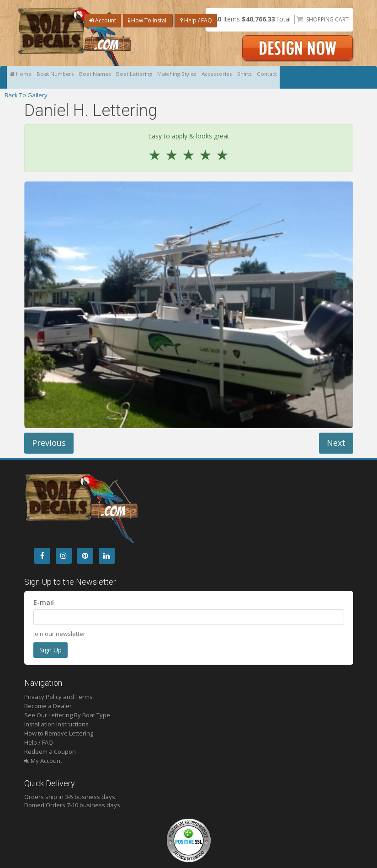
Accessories (258, 77)
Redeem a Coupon (50, 752)
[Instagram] (64, 556)
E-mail (44, 602)
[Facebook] (42, 556)
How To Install (148, 20)
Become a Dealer (48, 706)
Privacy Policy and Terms (58, 697)
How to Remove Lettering (59, 733)
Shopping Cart (327, 19)
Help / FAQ (196, 20)
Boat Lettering (158, 77)
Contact (321, 77)
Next (336, 443)
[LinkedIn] (107, 556)
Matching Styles (209, 77)
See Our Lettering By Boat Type (67, 715)
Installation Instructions (56, 724)
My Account (43, 761)
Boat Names (112, 77)
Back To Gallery (26, 95)
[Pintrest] (85, 556)
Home (24, 77)
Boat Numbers (65, 77)
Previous (49, 443)
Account (103, 20)
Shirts (292, 77)
